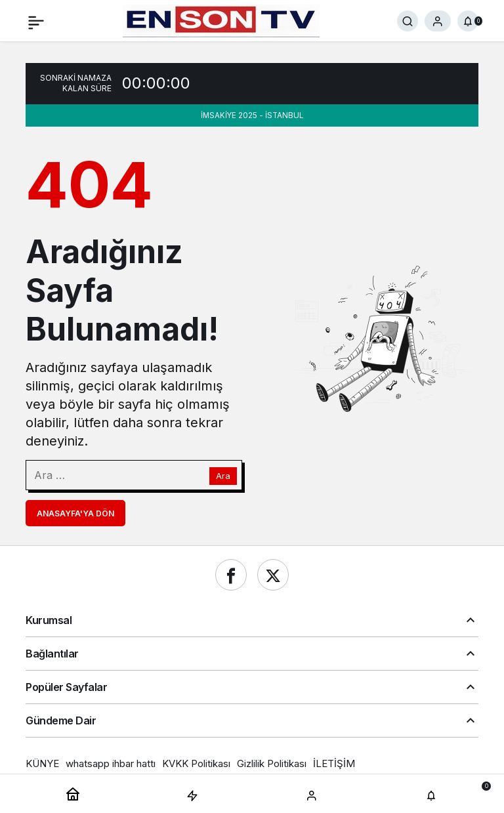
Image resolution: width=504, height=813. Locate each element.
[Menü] (36, 21)
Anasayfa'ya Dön (75, 513)
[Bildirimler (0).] (468, 21)
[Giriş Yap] (438, 21)
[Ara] (408, 21)
